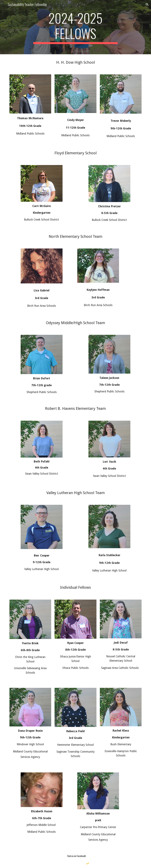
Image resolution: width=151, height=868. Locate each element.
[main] (75, 27)
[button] (4, 4)
